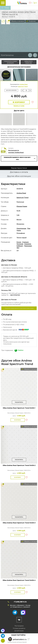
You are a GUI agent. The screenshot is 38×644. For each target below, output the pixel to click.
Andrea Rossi (24, 84)
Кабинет (20, 246)
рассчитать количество (11, 90)
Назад (7, 8)
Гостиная (20, 244)
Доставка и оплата (19, 172)
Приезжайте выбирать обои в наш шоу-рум (17, 158)
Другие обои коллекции (19, 176)
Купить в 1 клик (19, 106)
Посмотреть (19, 402)
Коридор (28, 244)
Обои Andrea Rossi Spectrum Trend (19, 408)
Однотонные (21, 228)
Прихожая (28, 246)
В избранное (33, 102)
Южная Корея (22, 206)
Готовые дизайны (19, 628)
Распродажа (19, 626)
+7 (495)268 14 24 (3, 641)
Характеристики (19, 168)
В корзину (19, 102)
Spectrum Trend (23, 86)
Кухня (19, 242)
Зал (18, 248)
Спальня (25, 242)
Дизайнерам (19, 631)
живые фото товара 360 (28, 62)
